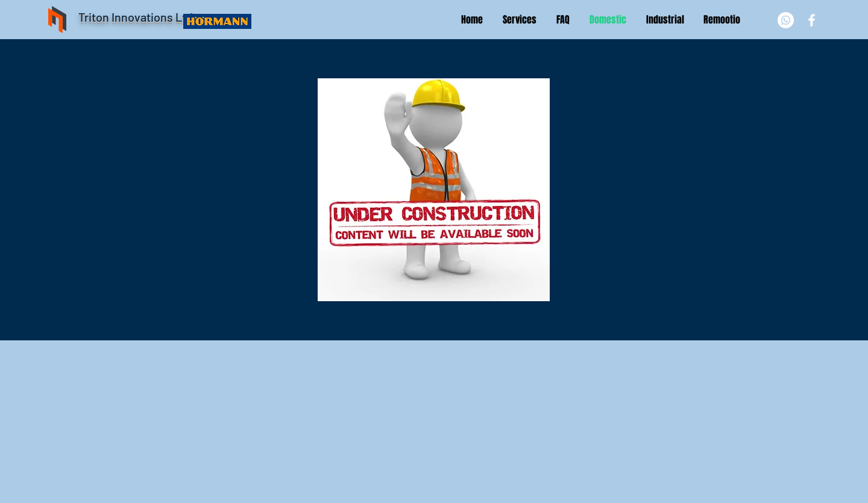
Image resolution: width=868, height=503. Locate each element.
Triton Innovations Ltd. (137, 17)
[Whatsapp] (786, 20)
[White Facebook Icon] (812, 20)
